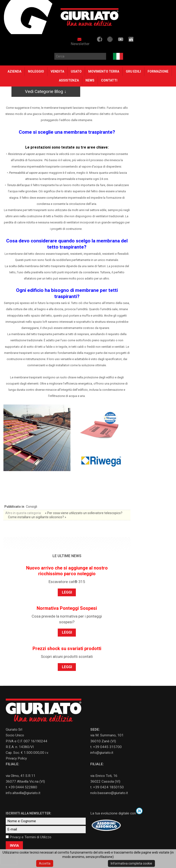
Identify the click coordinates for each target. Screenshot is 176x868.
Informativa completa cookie (131, 863)
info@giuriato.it (102, 753)
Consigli (32, 507)
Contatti (109, 80)
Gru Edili (133, 71)
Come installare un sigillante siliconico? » (37, 517)
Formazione (158, 71)
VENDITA (57, 71)
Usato (76, 71)
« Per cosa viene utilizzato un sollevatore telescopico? (84, 513)
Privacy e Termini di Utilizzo (30, 837)
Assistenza (69, 80)
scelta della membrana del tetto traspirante (37, 266)
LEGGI (67, 592)
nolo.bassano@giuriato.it (109, 793)
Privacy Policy (16, 758)
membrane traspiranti (28, 377)
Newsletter (80, 42)
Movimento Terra (104, 71)
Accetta (45, 863)
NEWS (90, 80)
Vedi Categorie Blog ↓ (46, 91)
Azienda (14, 71)
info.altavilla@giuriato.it (23, 793)
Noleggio (36, 71)
